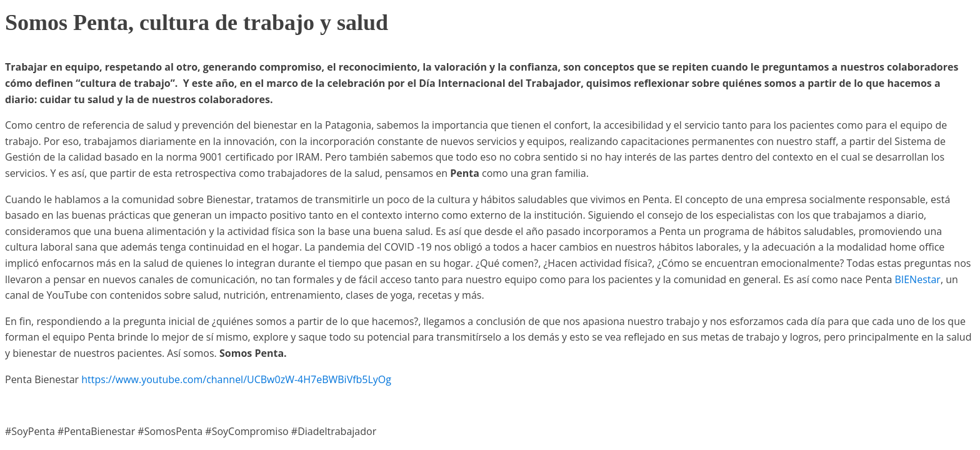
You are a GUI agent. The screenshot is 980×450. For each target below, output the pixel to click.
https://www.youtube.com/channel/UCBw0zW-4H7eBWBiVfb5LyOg (236, 379)
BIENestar (917, 279)
